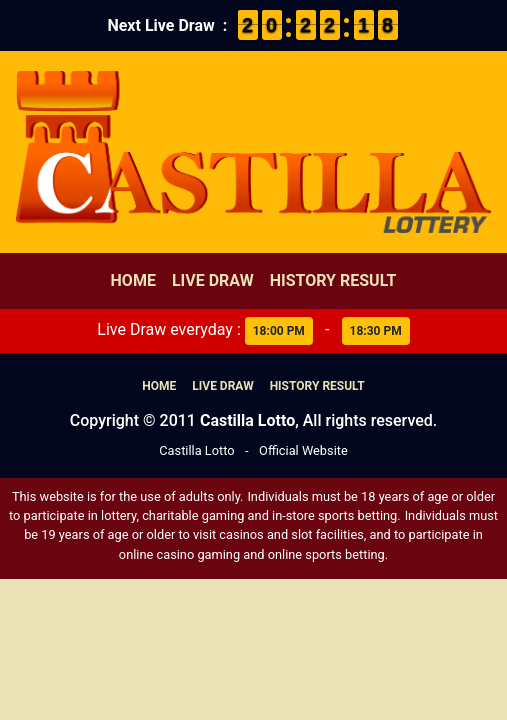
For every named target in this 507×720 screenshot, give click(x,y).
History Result (333, 280)
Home (133, 280)
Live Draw (213, 280)
